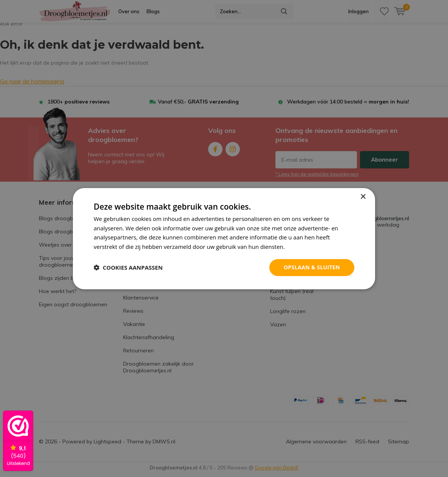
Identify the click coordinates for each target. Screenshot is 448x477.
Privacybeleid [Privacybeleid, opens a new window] (304, 247)
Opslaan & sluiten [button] (312, 267)
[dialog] (224, 238)
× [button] (363, 197)
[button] (128, 267)
